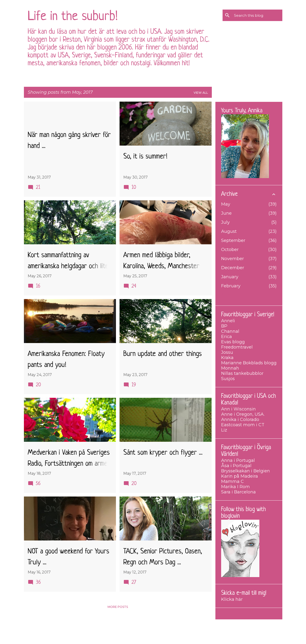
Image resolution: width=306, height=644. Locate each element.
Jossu (227, 352)
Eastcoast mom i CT (243, 425)
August (229, 231)
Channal (230, 331)
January (230, 277)
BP (224, 326)
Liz (224, 430)
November (232, 259)
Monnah (230, 368)
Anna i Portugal (238, 460)
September (233, 240)
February (231, 286)
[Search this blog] (257, 15)
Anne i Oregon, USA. (243, 414)
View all (201, 93)
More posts (118, 607)
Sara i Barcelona (238, 492)
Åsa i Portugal (236, 466)
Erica (227, 337)
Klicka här (232, 599)
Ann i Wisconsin (238, 409)
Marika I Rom (235, 487)
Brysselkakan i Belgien (246, 471)
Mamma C (232, 481)
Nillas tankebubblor (242, 373)
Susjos (228, 379)
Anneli (228, 321)
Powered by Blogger (153, 627)
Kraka (227, 358)
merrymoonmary (167, 637)
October (230, 250)
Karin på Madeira (240, 476)
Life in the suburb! (73, 17)
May (226, 204)
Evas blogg (233, 342)
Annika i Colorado (240, 420)
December (233, 268)
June (226, 213)
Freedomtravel (237, 347)
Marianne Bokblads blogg (249, 363)
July (225, 222)
